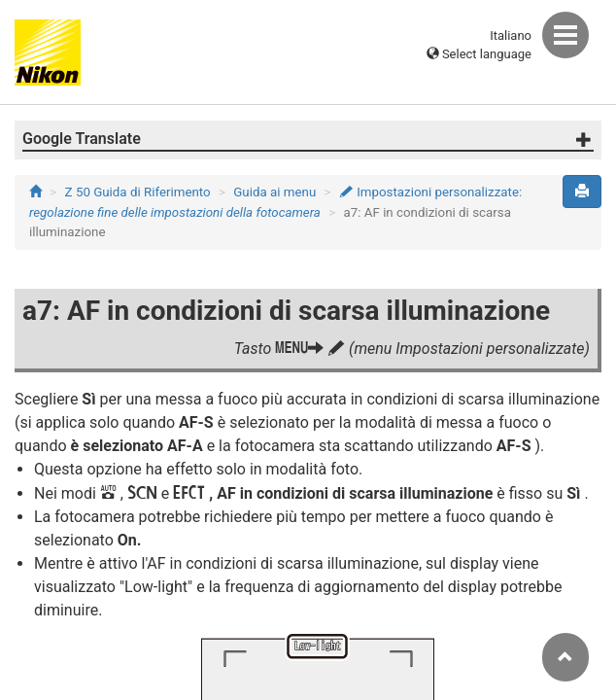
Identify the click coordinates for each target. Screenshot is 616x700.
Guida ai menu (274, 192)
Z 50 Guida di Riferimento (138, 192)
